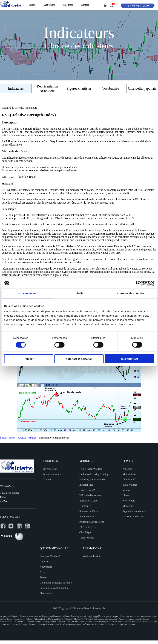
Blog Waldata (130, 485)
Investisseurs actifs (53, 474)
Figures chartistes (79, 88)
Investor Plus (86, 485)
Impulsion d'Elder (89, 501)
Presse (43, 577)
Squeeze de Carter (89, 511)
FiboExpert (85, 506)
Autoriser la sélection (79, 359)
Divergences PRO (89, 490)
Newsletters (129, 501)
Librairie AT (129, 479)
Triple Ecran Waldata (91, 469)
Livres (126, 495)
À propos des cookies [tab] (131, 293)
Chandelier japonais (142, 88)
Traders (47, 479)
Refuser (29, 359)
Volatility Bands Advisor (93, 479)
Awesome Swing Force (92, 522)
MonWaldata (129, 474)
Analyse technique (27, 438)
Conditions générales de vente (56, 583)
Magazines (128, 506)
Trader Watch (87, 538)
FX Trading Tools (89, 527)
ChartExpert (86, 532)
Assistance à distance (134, 516)
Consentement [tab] (27, 293)
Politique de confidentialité (54, 588)
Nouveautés (46, 567)
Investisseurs (50, 469)
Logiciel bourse (8, 438)
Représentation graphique (47, 88)
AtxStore (127, 469)
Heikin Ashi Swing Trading (94, 474)
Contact (44, 561)
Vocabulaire (110, 88)
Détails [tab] (79, 293)
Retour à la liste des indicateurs (19, 108)
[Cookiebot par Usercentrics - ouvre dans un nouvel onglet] (138, 283)
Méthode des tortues (90, 495)
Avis (42, 572)
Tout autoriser (129, 359)
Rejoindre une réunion (134, 511)
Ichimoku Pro (87, 516)
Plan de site (46, 593)
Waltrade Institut (92, 556)
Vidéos (126, 490)
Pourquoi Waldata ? (50, 556)
